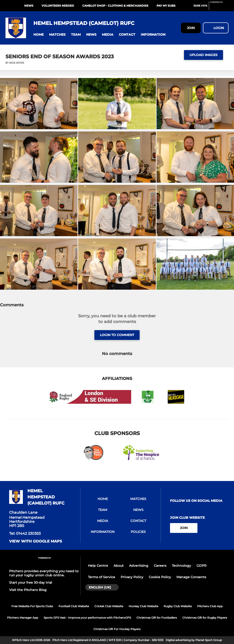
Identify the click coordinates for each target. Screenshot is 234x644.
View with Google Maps (36, 541)
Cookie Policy (160, 577)
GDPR (201, 566)
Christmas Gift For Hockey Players (117, 629)
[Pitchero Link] (219, 8)
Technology (181, 566)
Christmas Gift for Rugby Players (205, 618)
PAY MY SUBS (166, 6)
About (119, 566)
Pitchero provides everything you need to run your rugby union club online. (44, 573)
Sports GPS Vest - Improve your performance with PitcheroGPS (87, 618)
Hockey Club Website (143, 606)
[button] (39, 35)
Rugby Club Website (178, 606)
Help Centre (98, 566)
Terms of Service (102, 577)
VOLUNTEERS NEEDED (58, 6)
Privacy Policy (132, 577)
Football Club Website (74, 606)
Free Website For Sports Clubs (32, 606)
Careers (160, 566)
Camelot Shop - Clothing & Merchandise (115, 6)
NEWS (29, 6)
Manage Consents (191, 577)
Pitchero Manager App (23, 618)
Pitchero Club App (210, 606)
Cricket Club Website (109, 606)
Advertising (139, 566)
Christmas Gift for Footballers (157, 618)
